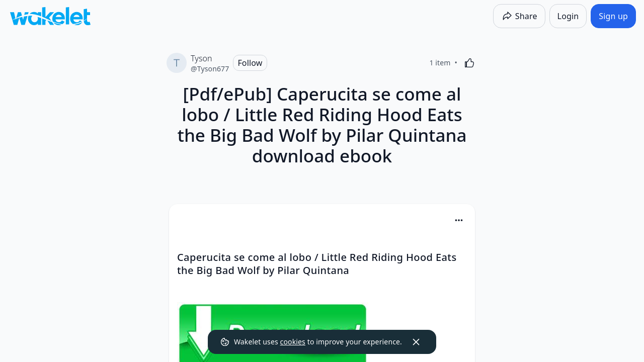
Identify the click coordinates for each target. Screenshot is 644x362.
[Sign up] (613, 16)
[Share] (519, 16)
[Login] (568, 16)
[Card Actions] (459, 220)
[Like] (469, 63)
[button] (459, 221)
